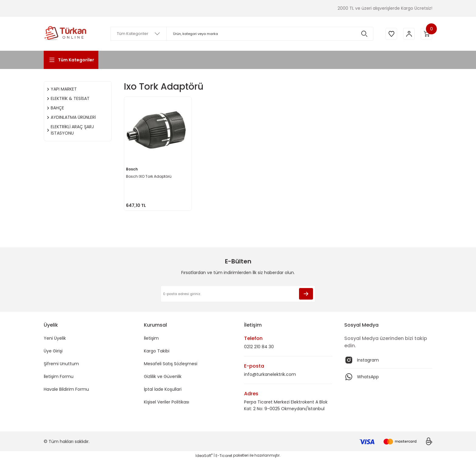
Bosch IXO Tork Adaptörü (149, 176)
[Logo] (66, 34)
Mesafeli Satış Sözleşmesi (171, 364)
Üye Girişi (53, 351)
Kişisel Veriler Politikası (167, 402)
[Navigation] (71, 60)
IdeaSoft (204, 456)
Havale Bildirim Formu (66, 389)
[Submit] (306, 294)
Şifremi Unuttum (61, 364)
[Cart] (426, 34)
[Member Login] (408, 34)
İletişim (151, 338)
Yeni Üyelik (55, 338)
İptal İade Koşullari (163, 389)
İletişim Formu (59, 376)
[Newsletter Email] (238, 294)
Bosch (133, 168)
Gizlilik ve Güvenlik (163, 376)
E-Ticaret (224, 456)
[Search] (241, 34)
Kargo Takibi (157, 351)
